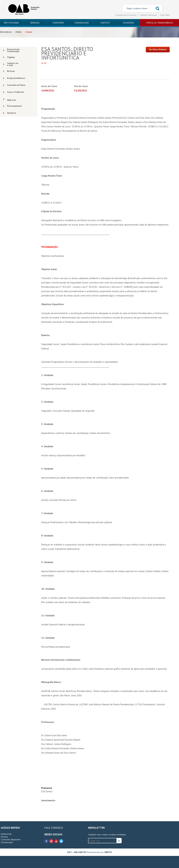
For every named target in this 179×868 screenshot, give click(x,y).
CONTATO (105, 23)
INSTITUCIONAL (11, 23)
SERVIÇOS (35, 23)
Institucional (6, 834)
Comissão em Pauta (14, 85)
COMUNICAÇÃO (82, 23)
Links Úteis (165, 15)
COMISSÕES (58, 23)
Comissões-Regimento (11, 840)
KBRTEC (108, 852)
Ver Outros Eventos (158, 49)
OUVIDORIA (128, 23)
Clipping (9, 57)
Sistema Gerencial (148, 15)
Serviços (4, 837)
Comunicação (7, 842)
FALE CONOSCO (54, 828)
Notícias (9, 71)
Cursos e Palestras (13, 92)
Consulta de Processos (126, 15)
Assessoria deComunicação (11, 50)
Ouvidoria (10, 113)
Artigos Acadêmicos (14, 78)
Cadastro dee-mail (11, 64)
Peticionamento (12, 106)
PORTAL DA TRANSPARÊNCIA (159, 23)
